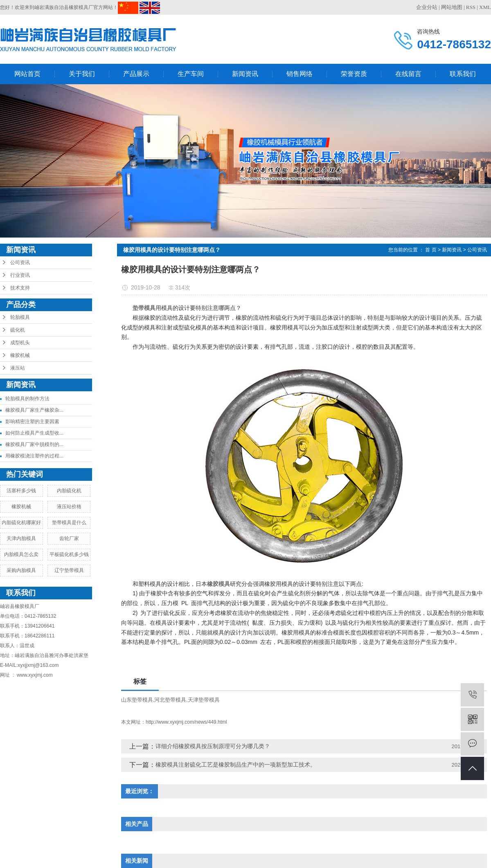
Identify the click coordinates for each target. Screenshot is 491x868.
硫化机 (18, 330)
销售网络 (300, 74)
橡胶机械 (20, 355)
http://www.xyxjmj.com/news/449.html (186, 722)
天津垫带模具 (204, 700)
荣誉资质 (354, 74)
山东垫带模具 (137, 700)
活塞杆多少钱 (21, 491)
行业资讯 (20, 275)
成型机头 (20, 343)
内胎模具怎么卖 (21, 554)
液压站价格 (69, 507)
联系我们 (463, 74)
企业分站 (427, 7)
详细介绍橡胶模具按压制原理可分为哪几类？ (213, 746)
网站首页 (27, 74)
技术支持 (20, 288)
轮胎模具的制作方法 (27, 399)
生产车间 (191, 74)
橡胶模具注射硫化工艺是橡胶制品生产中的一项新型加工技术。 (236, 765)
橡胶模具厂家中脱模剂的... (34, 444)
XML (485, 7)
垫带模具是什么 (69, 523)
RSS (471, 7)
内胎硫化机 (69, 491)
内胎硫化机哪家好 (21, 523)
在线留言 (408, 74)
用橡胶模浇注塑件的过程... (34, 456)
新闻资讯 (245, 74)
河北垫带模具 (170, 700)
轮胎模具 (20, 317)
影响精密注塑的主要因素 (32, 422)
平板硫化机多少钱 (69, 554)
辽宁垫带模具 (69, 570)
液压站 (18, 368)
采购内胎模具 (21, 570)
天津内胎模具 (21, 538)
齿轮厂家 (69, 538)
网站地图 (452, 7)
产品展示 (136, 74)
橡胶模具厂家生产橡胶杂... (34, 410)
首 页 (431, 250)
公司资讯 (20, 262)
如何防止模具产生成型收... (34, 433)
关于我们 (82, 74)
